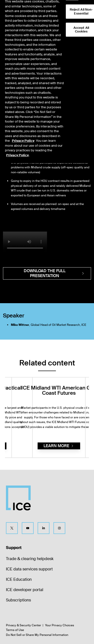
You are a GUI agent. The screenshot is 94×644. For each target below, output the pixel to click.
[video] (25, 243)
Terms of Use (15, 630)
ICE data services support (29, 569)
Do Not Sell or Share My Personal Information (37, 635)
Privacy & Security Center (23, 625)
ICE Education (19, 579)
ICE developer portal (25, 590)
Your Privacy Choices (59, 625)
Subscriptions (18, 600)
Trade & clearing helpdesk (30, 559)
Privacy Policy (23, 134)
